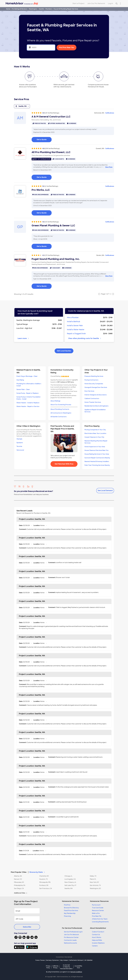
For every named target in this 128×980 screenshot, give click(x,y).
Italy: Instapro (64, 960)
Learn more (23, 338)
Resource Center (98, 911)
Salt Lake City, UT (70, 885)
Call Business (110, 113)
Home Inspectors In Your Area (95, 447)
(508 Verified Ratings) (52, 149)
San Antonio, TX (95, 885)
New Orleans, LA (70, 882)
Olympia (19, 439)
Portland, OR (44, 885)
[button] (64, 871)
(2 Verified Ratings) (51, 186)
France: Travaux (40, 960)
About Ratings (55, 401)
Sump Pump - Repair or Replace (27, 393)
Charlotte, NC (44, 876)
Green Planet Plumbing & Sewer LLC (53, 226)
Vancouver (20, 450)
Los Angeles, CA (70, 879)
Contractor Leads (70, 940)
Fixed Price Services (71, 911)
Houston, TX (43, 879)
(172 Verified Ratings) (52, 255)
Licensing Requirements (100, 922)
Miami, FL (93, 879)
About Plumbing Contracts (60, 409)
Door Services (89, 391)
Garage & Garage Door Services (96, 387)
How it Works (97, 937)
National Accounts (70, 943)
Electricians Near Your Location (95, 433)
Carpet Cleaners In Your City (94, 437)
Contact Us (96, 935)
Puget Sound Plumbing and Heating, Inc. (56, 259)
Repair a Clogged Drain (76, 334)
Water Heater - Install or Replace (28, 403)
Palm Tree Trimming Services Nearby (97, 465)
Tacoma (19, 446)
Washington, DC (95, 888)
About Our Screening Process (61, 405)
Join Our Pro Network (96, 3)
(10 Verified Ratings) (52, 222)
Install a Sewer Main (75, 326)
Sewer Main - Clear (23, 389)
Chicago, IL (68, 876)
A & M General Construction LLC (51, 117)
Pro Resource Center (71, 937)
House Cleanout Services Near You (96, 450)
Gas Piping (20, 380)
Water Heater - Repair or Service (28, 406)
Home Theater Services (93, 402)
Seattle (41, 9)
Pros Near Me (97, 916)
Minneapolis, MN (45, 882)
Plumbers (49, 9)
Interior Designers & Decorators (96, 395)
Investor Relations (98, 943)
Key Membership (70, 913)
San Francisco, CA (46, 888)
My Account (96, 905)
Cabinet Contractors (92, 398)
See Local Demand (105, 491)
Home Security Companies (94, 384)
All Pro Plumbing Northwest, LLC (51, 152)
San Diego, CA (19, 888)
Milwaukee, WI (19, 882)
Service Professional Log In (73, 932)
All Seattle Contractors (58, 417)
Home (8, 9)
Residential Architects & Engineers (96, 406)
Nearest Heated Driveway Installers (97, 461)
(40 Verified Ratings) (52, 113)
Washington (33, 9)
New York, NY (94, 882)
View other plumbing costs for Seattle (85, 338)
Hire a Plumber (73, 318)
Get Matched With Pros (64, 464)
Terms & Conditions (76, 972)
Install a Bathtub (74, 322)
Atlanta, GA (18, 876)
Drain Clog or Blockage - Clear (27, 376)
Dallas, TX (93, 876)
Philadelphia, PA (20, 885)
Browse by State (37, 872)
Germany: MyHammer (52, 960)
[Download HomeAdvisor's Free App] (20, 947)
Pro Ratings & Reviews (19, 9)
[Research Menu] (120, 4)
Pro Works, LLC (41, 190)
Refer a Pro (96, 913)
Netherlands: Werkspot (76, 960)
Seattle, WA (22, 106)
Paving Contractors (91, 380)
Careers (95, 946)
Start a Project (78, 3)
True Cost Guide (98, 908)
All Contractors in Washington (61, 413)
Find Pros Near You (66, 47)
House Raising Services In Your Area (97, 454)
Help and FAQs (97, 940)
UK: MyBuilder (89, 960)
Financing (67, 916)
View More (109, 167)
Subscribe (27, 927)
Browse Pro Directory (71, 908)
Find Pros (67, 905)
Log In (110, 3)
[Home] (22, 4)
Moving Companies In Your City (95, 430)
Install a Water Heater (76, 330)
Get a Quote (42, 140)
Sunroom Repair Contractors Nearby (97, 458)
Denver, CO (18, 879)
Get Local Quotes (64, 351)
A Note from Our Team (100, 919)
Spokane (20, 443)
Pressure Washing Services (94, 376)
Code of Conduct (98, 932)
